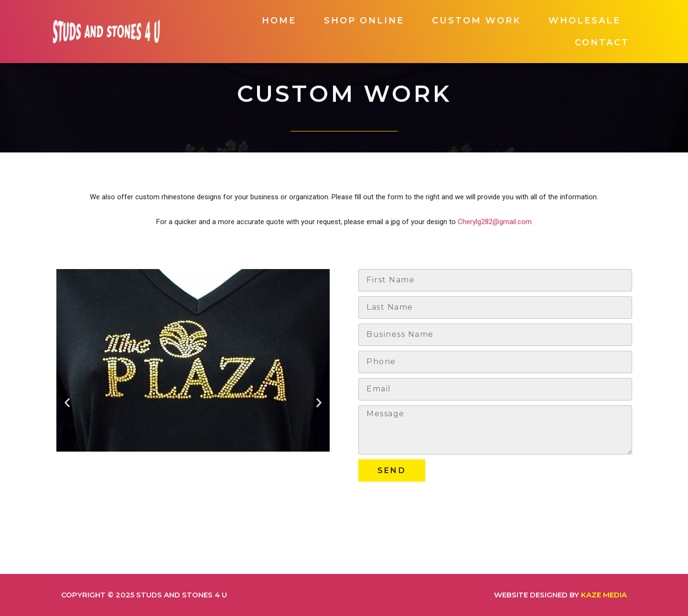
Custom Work (476, 21)
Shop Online (364, 21)
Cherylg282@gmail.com (495, 222)
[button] (67, 402)
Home (279, 21)
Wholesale (585, 21)
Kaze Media (604, 595)
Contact (602, 43)
